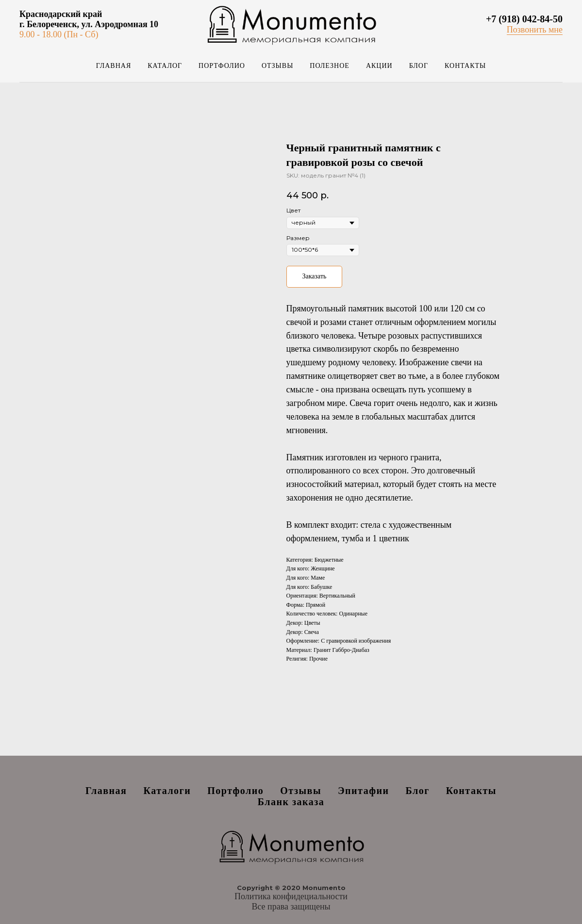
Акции (379, 66)
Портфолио (222, 66)
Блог (419, 66)
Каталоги (167, 791)
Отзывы (277, 66)
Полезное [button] (330, 66)
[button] (535, 30)
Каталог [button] (165, 66)
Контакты (465, 66)
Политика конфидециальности (291, 896)
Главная (114, 66)
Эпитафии (364, 791)
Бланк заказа (291, 802)
